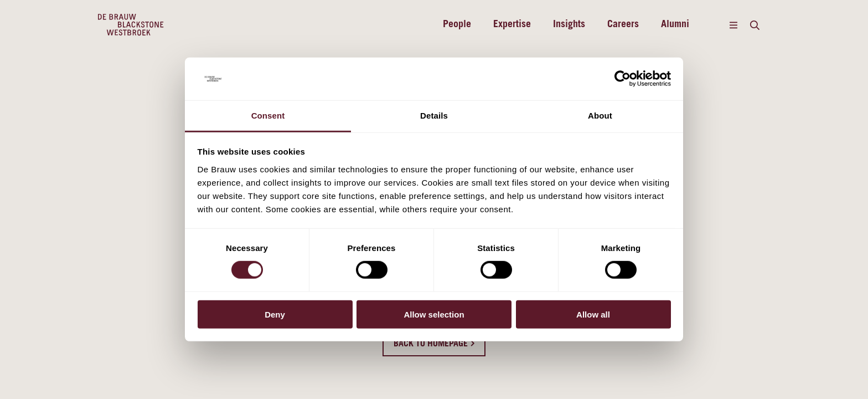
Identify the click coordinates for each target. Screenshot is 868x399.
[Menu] (733, 25)
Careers (623, 25)
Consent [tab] (268, 116)
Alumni (675, 25)
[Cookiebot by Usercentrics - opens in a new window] (622, 79)
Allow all (593, 314)
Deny (275, 314)
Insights (569, 25)
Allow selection (434, 314)
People (457, 25)
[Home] (131, 25)
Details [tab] (434, 116)
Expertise (512, 25)
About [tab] (600, 116)
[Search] (755, 25)
